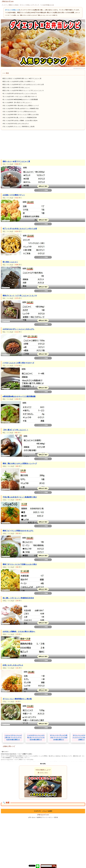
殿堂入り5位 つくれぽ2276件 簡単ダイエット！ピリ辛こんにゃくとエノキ (23, 90)
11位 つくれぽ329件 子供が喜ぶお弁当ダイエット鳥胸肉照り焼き (21, 108)
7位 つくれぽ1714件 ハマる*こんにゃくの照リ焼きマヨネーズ (20, 96)
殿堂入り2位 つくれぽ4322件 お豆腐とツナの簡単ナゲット (19, 81)
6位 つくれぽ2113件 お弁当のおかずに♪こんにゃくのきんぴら (20, 93)
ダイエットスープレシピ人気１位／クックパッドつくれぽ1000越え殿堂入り (59, 737)
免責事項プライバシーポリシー (45, 817)
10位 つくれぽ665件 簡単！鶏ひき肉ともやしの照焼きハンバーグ (21, 105)
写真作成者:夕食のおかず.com (79, 68)
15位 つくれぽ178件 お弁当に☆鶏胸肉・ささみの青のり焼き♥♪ (20, 120)
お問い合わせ (32, 817)
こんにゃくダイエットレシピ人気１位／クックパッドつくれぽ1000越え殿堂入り (13, 737)
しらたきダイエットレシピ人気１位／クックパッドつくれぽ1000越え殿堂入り (36, 737)
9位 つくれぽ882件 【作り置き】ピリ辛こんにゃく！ (17, 102)
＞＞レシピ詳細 (43, 190)
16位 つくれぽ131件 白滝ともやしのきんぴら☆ (16, 123)
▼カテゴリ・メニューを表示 (43, 811)
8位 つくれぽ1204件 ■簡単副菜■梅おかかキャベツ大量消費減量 (20, 99)
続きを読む (43, 764)
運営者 (56, 817)
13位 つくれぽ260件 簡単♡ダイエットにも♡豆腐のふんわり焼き (21, 114)
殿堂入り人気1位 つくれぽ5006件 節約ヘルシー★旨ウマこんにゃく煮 (22, 78)
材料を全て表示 (43, 186)
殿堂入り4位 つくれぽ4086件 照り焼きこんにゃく (16, 87)
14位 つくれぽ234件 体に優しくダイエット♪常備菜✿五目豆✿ (20, 117)
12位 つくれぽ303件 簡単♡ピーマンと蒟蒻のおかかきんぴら (19, 111)
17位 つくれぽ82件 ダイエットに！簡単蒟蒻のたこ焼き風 (18, 126)
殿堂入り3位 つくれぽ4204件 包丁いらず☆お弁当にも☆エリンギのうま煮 (23, 84)
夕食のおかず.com (8, 1)
